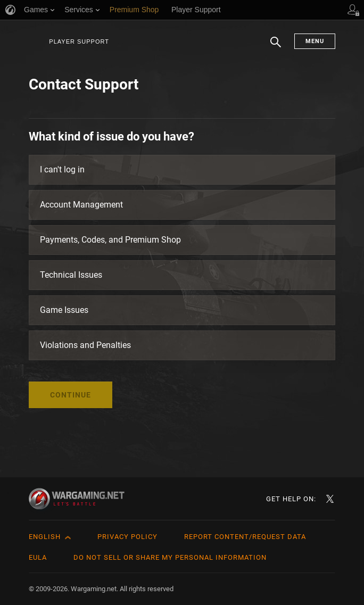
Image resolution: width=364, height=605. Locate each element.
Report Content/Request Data (245, 537)
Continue (71, 395)
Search (276, 47)
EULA (38, 557)
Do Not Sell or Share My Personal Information (170, 557)
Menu (315, 41)
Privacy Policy (127, 537)
